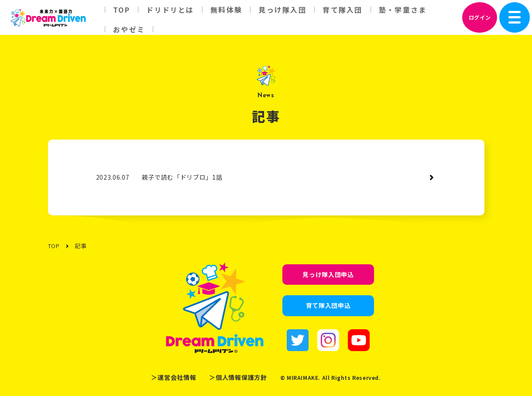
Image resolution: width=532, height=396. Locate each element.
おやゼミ (129, 29)
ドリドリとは (170, 10)
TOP (122, 10)
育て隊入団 (342, 10)
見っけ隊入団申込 (328, 274)
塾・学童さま (403, 10)
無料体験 (226, 10)
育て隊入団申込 (328, 305)
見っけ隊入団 (282, 10)
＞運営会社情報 (173, 377)
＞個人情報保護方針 (238, 377)
